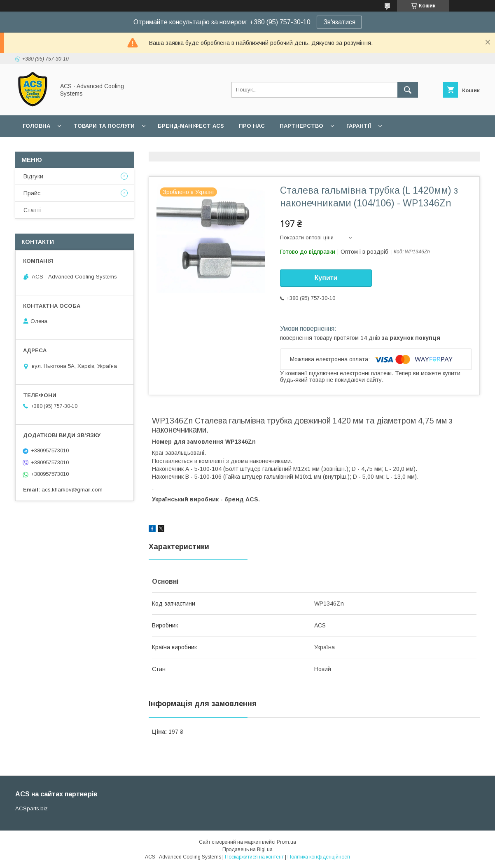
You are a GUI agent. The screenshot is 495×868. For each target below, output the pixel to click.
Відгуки (33, 176)
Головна (36, 126)
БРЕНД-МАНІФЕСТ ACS (191, 126)
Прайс (32, 193)
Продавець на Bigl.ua (247, 849)
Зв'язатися (339, 22)
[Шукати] (408, 90)
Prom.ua (286, 842)
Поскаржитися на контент (254, 857)
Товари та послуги (104, 126)
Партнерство (301, 126)
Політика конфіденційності (319, 857)
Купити (326, 278)
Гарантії (359, 126)
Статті (32, 210)
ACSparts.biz (32, 808)
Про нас (252, 126)
